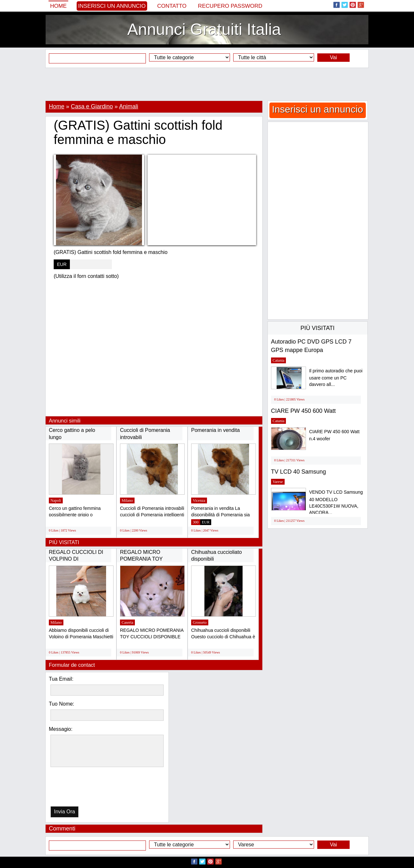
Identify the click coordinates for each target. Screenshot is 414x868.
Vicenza (199, 500)
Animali (129, 106)
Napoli (56, 500)
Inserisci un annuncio (112, 6)
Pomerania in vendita (215, 430)
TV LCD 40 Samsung (299, 472)
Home (58, 6)
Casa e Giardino (92, 106)
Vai (333, 57)
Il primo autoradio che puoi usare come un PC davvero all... (336, 378)
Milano (127, 500)
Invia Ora (65, 812)
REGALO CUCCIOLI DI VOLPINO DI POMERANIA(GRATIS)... (78, 559)
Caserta (127, 622)
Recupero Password (230, 6)
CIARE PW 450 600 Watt (303, 411)
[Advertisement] (207, 84)
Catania (279, 360)
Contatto (172, 6)
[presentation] (84, 788)
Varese (278, 482)
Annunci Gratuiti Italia (204, 29)
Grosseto (200, 622)
